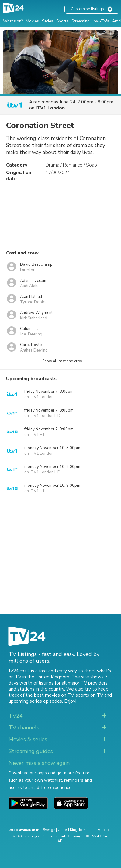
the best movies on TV (50, 695)
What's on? (13, 21)
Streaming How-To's (90, 21)
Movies (32, 21)
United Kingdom (72, 830)
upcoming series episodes (35, 701)
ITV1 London (50, 108)
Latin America (100, 830)
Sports (62, 21)
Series (48, 21)
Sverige (49, 830)
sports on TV (89, 695)
